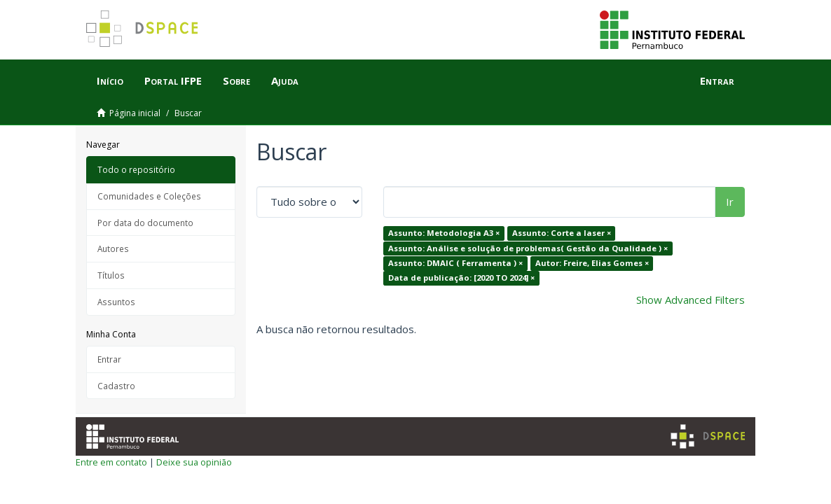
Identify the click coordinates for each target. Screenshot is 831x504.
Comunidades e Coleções (149, 196)
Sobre (236, 80)
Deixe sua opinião (194, 462)
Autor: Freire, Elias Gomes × (592, 263)
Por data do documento (145, 223)
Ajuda (285, 80)
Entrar (109, 359)
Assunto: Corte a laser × (562, 233)
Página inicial (135, 113)
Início (110, 80)
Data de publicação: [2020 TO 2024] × (461, 278)
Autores (113, 248)
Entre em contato (111, 462)
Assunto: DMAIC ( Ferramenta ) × (455, 263)
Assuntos (116, 302)
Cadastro (116, 386)
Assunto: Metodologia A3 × (444, 233)
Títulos (111, 275)
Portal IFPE (173, 80)
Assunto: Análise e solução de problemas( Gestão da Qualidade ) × (528, 248)
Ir (730, 202)
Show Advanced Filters (691, 300)
